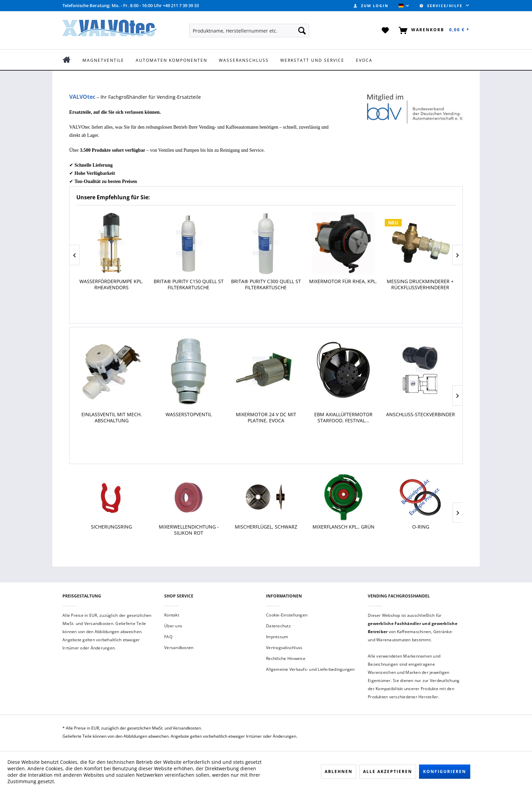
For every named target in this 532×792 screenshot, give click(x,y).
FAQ (168, 637)
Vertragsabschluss (284, 648)
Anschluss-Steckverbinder (421, 415)
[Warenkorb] (433, 31)
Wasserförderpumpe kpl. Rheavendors (111, 284)
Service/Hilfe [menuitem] (442, 6)
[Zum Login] (371, 6)
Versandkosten (179, 648)
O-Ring (421, 527)
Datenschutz (278, 626)
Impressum (277, 637)
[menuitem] (371, 6)
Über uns (173, 626)
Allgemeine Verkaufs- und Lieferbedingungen (310, 669)
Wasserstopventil (189, 415)
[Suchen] (302, 31)
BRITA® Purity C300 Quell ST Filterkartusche (266, 284)
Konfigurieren (445, 771)
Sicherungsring (111, 527)
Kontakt (172, 615)
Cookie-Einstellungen (287, 615)
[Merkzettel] (386, 31)
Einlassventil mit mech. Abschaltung (112, 418)
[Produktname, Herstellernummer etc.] (249, 31)
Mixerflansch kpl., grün (344, 527)
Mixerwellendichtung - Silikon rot (189, 530)
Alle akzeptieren (388, 771)
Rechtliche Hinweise (286, 658)
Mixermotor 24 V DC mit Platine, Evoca (266, 418)
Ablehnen (339, 771)
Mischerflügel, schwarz (266, 527)
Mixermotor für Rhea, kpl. (343, 281)
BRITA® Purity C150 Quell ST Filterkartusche (189, 284)
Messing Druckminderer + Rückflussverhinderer (420, 284)
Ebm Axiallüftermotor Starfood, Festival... (343, 418)
